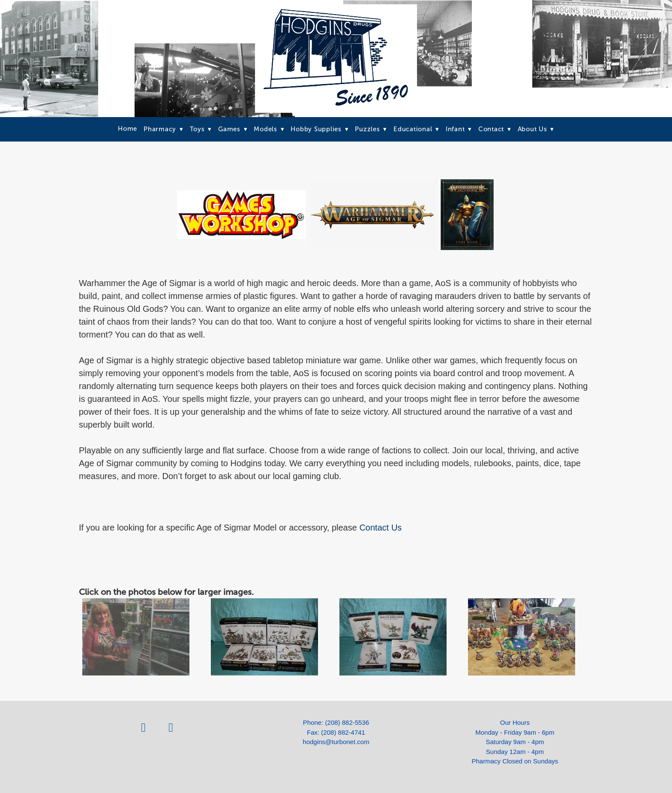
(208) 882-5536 (347, 722)
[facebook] (144, 727)
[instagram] (171, 727)
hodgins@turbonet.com (336, 742)
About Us (536, 129)
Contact (495, 129)
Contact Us (380, 528)
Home (127, 129)
